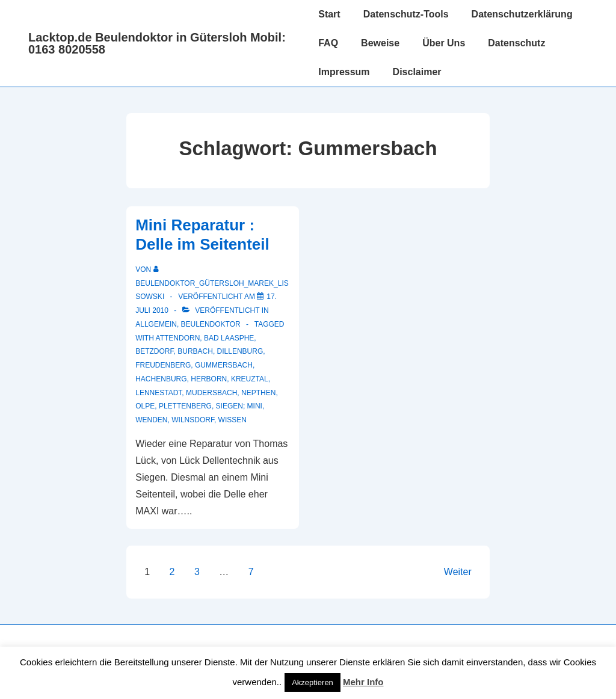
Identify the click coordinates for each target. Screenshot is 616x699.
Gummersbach (224, 365)
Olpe (145, 406)
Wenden (151, 420)
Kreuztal (250, 379)
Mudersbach (211, 393)
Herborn (209, 379)
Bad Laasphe (229, 338)
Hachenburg (161, 379)
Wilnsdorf (193, 420)
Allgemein (156, 324)
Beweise (380, 43)
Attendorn (178, 338)
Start (329, 14)
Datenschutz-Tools (406, 14)
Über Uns (444, 43)
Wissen (233, 420)
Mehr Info (363, 682)
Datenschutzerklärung (522, 14)
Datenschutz (516, 43)
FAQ (328, 43)
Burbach (195, 351)
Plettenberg (185, 406)
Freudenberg (163, 365)
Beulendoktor (211, 324)
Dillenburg (240, 351)
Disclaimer (417, 72)
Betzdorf (154, 351)
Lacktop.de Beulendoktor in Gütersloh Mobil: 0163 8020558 (157, 43)
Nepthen (258, 393)
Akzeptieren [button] (313, 682)
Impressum (344, 72)
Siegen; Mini (239, 406)
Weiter (458, 572)
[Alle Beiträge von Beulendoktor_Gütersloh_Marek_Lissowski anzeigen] (212, 283)
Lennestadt (159, 393)
